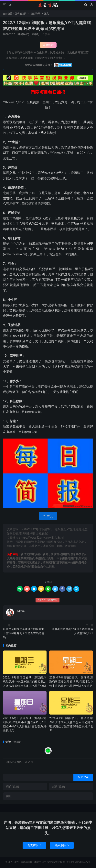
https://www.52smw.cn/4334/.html (42, 538)
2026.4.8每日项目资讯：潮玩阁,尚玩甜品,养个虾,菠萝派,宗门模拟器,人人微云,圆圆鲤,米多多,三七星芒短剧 (25, 682)
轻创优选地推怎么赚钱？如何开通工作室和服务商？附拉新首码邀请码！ (24, 633)
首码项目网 (48, 5)
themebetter (53, 862)
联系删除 (62, 845)
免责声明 (34, 845)
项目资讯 (35, 14)
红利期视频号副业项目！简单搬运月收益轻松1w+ (72, 631)
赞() (46, 34)
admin (21, 611)
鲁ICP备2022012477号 (79, 862)
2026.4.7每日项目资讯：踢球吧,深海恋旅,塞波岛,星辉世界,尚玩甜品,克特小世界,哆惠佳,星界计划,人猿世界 (71, 682)
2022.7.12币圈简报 (48, 600)
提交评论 (83, 777)
